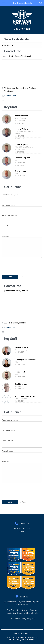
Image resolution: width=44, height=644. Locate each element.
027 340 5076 (20, 163)
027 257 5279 (20, 176)
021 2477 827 (20, 149)
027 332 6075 (20, 364)
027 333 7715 (20, 389)
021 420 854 (19, 136)
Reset (23, 277)
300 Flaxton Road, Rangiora (22, 619)
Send (10, 277)
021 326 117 (19, 352)
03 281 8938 (19, 165)
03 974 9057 (19, 139)
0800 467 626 (22, 29)
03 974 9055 (19, 152)
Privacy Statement (22, 633)
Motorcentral (27, 639)
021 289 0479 (20, 377)
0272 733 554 (20, 120)
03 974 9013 (19, 123)
